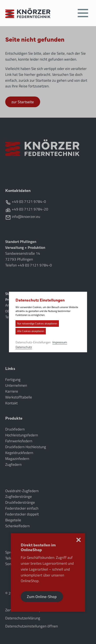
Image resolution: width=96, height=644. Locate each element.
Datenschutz (24, 347)
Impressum (60, 342)
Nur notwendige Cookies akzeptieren (38, 323)
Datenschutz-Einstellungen (34, 342)
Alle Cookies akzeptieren (31, 331)
